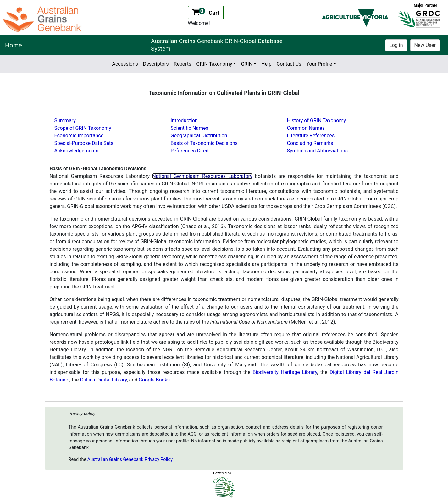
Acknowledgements (77, 151)
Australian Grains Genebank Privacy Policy (130, 460)
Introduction (184, 121)
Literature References (311, 136)
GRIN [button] (247, 64)
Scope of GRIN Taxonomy (83, 128)
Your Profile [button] (319, 64)
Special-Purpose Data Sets (84, 143)
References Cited (190, 151)
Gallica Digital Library (103, 380)
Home (14, 45)
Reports (183, 64)
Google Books (154, 380)
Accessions (125, 64)
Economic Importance (79, 136)
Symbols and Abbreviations (318, 151)
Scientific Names (190, 128)
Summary (65, 121)
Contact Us (289, 64)
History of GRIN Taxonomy (317, 121)
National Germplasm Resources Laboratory (202, 176)
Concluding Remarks (310, 143)
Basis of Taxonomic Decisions (204, 143)
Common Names (306, 128)
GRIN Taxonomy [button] (214, 64)
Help (266, 64)
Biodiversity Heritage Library (285, 372)
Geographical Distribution (199, 136)
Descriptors (156, 64)
